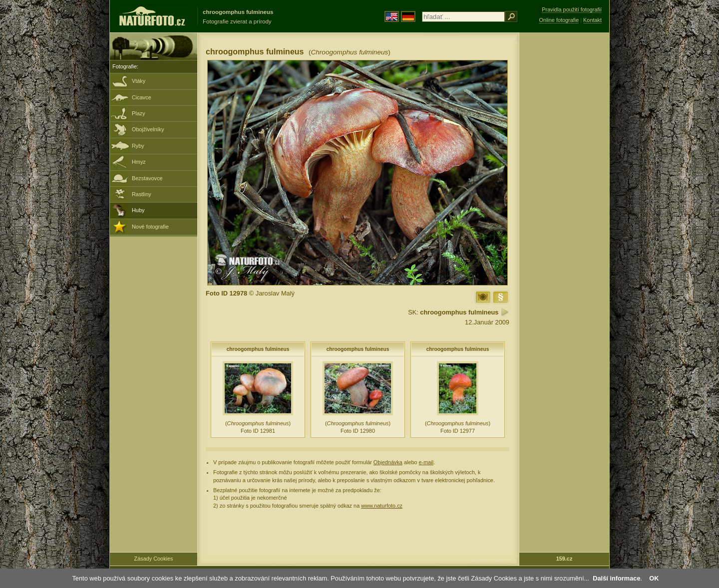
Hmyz (139, 162)
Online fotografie (559, 20)
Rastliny (142, 194)
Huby (138, 210)
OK (654, 578)
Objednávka (388, 462)
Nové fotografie (150, 227)
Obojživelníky (148, 129)
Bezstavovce (147, 178)
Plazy (139, 113)
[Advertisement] (564, 192)
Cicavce (142, 97)
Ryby (138, 146)
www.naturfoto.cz (382, 506)
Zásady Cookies (154, 559)
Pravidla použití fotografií (572, 9)
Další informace (616, 578)
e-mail (426, 462)
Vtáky (139, 81)
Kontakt (592, 20)
